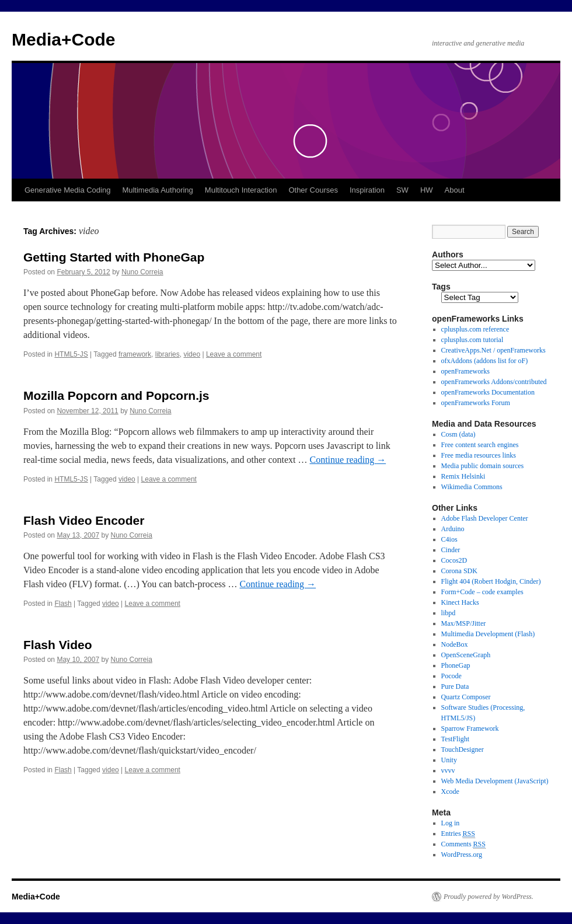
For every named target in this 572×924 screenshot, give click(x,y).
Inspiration (367, 190)
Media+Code (64, 39)
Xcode (450, 791)
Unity (449, 760)
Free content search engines (480, 445)
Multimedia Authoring (157, 190)
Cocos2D (454, 560)
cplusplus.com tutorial (472, 340)
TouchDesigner (463, 749)
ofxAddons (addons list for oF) (485, 361)
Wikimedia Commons (472, 487)
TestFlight (456, 739)
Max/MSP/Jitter (464, 623)
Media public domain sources (483, 466)
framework (135, 354)
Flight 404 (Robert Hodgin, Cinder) (491, 581)
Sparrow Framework (470, 728)
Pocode (451, 676)
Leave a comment (234, 354)
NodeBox (455, 644)
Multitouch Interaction (241, 190)
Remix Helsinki (463, 476)
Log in (451, 823)
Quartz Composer (466, 697)
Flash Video (57, 645)
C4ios (449, 539)
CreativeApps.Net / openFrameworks (493, 350)
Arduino (453, 529)
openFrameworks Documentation (488, 392)
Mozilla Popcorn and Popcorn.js (116, 395)
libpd (449, 613)
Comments (463, 844)
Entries (458, 834)
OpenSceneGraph (466, 655)
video (192, 354)
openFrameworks (465, 371)
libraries (168, 354)
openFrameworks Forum (476, 403)
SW (402, 190)
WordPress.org (462, 855)
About (455, 190)
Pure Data (455, 686)
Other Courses (313, 190)
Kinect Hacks (460, 602)
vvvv (448, 770)
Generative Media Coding (67, 190)
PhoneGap (456, 665)
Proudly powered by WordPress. (489, 897)
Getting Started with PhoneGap (114, 257)
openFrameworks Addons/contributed (494, 382)
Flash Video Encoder (84, 520)
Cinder (451, 550)
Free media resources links (479, 455)
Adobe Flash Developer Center (485, 518)
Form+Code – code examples (482, 592)
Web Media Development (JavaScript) (495, 781)
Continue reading (348, 460)
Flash (63, 604)
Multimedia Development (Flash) (488, 634)
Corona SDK (459, 571)
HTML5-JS (71, 354)
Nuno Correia (142, 272)
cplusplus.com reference (475, 329)
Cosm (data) (458, 434)
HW (427, 190)
